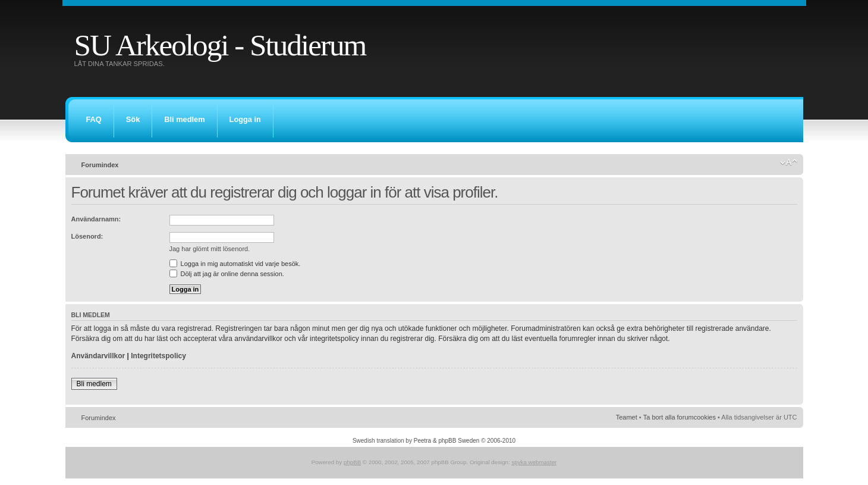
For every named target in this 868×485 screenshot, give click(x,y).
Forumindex (100, 165)
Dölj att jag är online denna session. (227, 274)
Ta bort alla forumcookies (680, 417)
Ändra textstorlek (789, 162)
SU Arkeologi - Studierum (220, 45)
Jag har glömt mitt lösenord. (210, 249)
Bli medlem (184, 119)
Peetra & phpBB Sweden (447, 441)
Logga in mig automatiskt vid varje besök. (235, 264)
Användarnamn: (96, 219)
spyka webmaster (534, 462)
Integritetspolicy (158, 356)
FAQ (94, 119)
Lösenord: (87, 236)
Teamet (627, 417)
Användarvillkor (98, 356)
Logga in (245, 119)
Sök (133, 119)
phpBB (352, 462)
